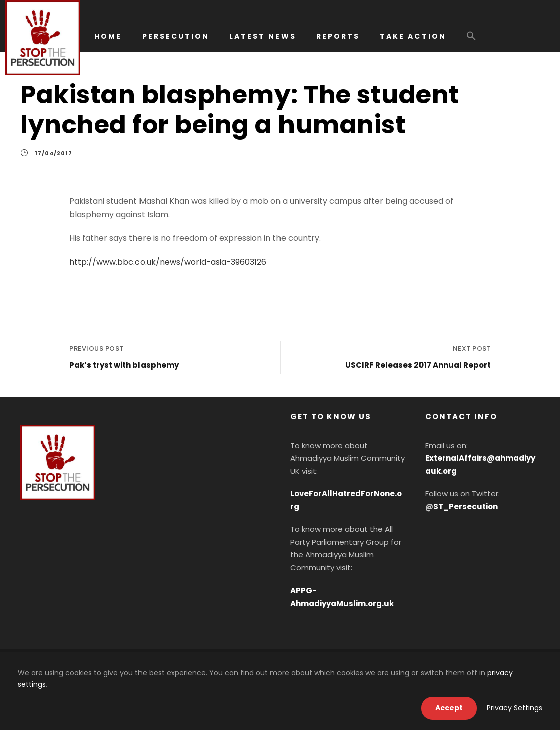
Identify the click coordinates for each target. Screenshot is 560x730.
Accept (449, 708)
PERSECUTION (176, 36)
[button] (471, 41)
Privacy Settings (515, 708)
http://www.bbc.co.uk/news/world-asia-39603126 (168, 262)
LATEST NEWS (263, 36)
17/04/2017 (53, 153)
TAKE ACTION (413, 36)
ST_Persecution (465, 506)
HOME (108, 36)
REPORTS (338, 36)
